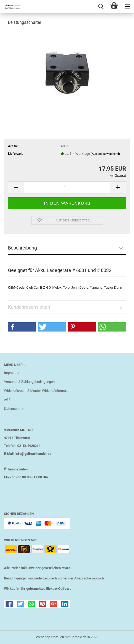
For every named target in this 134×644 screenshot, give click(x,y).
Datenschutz (14, 409)
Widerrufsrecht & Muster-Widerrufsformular (37, 391)
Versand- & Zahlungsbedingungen (29, 382)
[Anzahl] (67, 187)
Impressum (13, 373)
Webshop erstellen (50, 637)
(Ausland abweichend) (105, 154)
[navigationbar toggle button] (127, 7)
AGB (7, 400)
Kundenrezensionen (29, 307)
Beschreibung (22, 248)
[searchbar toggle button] (101, 7)
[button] (16, 187)
